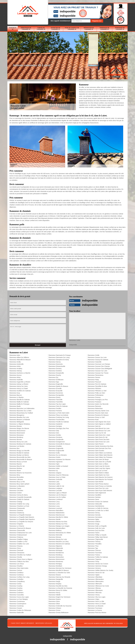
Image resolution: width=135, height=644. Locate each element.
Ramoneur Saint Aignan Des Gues (99, 422)
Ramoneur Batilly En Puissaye (19, 404)
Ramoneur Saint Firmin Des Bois (99, 439)
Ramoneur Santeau (94, 497)
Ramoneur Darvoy (55, 362)
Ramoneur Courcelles (17, 595)
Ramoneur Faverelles (56, 402)
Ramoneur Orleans (55, 608)
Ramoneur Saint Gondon (96, 450)
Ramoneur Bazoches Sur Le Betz (20, 410)
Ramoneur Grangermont (57, 442)
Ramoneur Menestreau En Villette (60, 532)
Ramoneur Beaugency (17, 415)
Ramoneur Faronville (55, 399)
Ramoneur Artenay (16, 371)
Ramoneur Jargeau (55, 473)
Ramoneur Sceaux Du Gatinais (98, 501)
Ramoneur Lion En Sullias (57, 497)
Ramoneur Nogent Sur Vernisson (59, 597)
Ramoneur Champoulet (17, 508)
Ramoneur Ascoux (16, 375)
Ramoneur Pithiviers (94, 388)
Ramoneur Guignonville (56, 450)
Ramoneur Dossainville (56, 373)
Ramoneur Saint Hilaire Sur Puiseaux (100, 457)
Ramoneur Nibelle (55, 595)
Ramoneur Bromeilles (17, 477)
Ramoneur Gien (54, 433)
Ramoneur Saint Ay (94, 426)
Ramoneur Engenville (56, 384)
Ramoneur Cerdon (16, 493)
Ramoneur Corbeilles (16, 579)
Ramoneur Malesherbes (56, 512)
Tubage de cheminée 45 (41, 29)
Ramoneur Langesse (55, 488)
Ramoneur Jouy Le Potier (57, 477)
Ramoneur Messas (55, 537)
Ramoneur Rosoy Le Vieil (96, 417)
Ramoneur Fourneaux (95, 608)
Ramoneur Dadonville (17, 612)
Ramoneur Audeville (16, 379)
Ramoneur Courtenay (17, 606)
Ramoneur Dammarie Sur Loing (59, 357)
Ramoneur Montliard (55, 566)
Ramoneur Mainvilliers (56, 510)
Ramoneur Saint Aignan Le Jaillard (99, 424)
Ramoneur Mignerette (56, 548)
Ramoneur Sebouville (95, 504)
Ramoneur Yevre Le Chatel (97, 603)
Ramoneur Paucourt (94, 382)
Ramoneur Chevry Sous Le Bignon (21, 559)
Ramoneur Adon (15, 355)
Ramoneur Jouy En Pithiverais (59, 475)
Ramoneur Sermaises (95, 517)
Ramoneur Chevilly (16, 557)
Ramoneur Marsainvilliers (57, 528)
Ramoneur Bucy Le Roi (17, 481)
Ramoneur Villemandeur (96, 579)
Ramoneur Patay (93, 379)
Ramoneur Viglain (94, 575)
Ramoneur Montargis (56, 550)
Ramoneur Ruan (93, 419)
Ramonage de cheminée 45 (104, 29)
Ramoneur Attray (15, 377)
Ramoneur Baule (15, 406)
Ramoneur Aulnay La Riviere (19, 384)
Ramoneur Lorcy (54, 501)
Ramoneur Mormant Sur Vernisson (60, 568)
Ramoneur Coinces (16, 570)
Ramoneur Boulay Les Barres (19, 455)
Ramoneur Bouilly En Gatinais (19, 453)
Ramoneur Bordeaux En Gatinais (20, 444)
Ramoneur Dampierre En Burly (59, 359)
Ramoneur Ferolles (55, 408)
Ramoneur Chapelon (16, 524)
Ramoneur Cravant (16, 608)
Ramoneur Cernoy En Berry (19, 495)
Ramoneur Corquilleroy (17, 581)
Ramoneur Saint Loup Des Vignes (99, 468)
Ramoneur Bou (14, 448)
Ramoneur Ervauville (55, 390)
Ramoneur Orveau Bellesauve (59, 612)
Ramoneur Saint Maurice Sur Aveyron (100, 477)
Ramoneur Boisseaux (17, 435)
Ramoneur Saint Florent (96, 444)
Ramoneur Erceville (55, 388)
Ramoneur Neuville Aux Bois (58, 586)
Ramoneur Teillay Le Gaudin (97, 535)
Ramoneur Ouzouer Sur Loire (98, 371)
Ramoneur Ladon (54, 484)
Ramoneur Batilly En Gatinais (19, 402)
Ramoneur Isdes (54, 468)
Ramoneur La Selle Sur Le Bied (98, 510)
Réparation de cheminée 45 (89, 29)
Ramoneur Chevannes (17, 552)
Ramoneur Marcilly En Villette (58, 517)
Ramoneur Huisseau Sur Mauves (59, 459)
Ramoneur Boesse (16, 426)
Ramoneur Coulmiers (16, 592)
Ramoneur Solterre (94, 521)
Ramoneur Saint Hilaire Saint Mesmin (100, 455)
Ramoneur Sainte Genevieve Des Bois (101, 446)
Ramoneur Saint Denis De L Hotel (99, 435)
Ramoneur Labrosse (16, 479)
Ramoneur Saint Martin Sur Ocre (99, 475)
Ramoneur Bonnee (16, 439)
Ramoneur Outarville (95, 362)
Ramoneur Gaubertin (56, 424)
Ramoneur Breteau (16, 468)
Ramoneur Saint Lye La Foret (98, 470)
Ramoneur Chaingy (16, 501)
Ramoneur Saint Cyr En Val (97, 433)
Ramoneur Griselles (55, 446)
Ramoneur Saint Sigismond (97, 493)
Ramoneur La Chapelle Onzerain (20, 515)
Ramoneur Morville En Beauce (59, 570)
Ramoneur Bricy (15, 475)
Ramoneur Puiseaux (95, 402)
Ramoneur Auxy (15, 393)
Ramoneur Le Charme (17, 526)
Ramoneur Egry (54, 382)
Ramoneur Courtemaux (17, 601)
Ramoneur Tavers (94, 532)
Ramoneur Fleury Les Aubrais (58, 415)
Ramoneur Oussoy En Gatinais (98, 359)
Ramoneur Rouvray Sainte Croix (99, 410)
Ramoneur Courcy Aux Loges (19, 597)
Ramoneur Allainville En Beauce (20, 359)
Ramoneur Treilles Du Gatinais (98, 557)
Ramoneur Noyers (55, 599)
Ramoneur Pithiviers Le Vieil (97, 390)
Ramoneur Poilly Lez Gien (96, 393)
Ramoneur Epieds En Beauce (58, 386)
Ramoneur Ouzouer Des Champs (99, 366)
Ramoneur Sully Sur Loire (96, 528)
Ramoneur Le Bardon (17, 397)
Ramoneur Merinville (55, 535)
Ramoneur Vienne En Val (96, 572)
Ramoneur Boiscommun (17, 430)
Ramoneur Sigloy (93, 519)
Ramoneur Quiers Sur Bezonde (98, 404)
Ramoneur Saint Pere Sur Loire (98, 488)
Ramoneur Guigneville (56, 448)
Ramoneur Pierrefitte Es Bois (97, 386)
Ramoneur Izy (53, 470)
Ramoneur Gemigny (55, 426)
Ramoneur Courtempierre (18, 603)
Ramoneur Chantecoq (17, 512)
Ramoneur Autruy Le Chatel (19, 388)
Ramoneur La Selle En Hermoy (98, 508)
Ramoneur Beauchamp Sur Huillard (21, 413)
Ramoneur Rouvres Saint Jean (98, 413)
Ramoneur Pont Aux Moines (97, 612)
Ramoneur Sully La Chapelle (97, 526)
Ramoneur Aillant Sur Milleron (19, 357)
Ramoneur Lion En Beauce (57, 495)
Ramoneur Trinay (93, 561)
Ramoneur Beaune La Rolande (20, 419)
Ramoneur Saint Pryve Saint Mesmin (100, 490)
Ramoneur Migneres (55, 546)
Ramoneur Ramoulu (94, 406)
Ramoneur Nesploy (55, 583)
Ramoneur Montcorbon (56, 557)
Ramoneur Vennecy (94, 568)
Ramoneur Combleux (16, 572)
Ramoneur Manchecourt (57, 515)
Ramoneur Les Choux (17, 564)
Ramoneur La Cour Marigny (19, 599)
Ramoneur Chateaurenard (18, 535)
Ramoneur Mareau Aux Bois (58, 521)
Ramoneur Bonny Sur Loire (18, 442)
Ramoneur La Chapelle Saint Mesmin (22, 517)
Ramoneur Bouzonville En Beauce (21, 459)
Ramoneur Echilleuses (56, 379)
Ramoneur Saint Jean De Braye (98, 459)
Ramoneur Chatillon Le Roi (18, 541)
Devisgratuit (77, 13)
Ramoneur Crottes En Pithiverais (20, 610)
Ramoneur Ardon (15, 366)
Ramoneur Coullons (16, 590)
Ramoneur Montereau (56, 561)
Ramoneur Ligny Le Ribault (58, 493)
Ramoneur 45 (13, 29)
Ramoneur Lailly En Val (56, 486)
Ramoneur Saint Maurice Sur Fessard (100, 479)
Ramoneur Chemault (16, 550)
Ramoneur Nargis (54, 581)
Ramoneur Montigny (55, 564)
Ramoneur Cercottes (16, 490)
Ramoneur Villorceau (95, 592)
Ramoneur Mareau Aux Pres (58, 524)
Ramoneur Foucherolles (56, 419)
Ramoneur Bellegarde (17, 422)
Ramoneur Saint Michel (96, 481)
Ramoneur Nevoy (54, 592)
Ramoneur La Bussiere (17, 486)
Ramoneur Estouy (55, 397)
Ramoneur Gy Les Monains (58, 455)
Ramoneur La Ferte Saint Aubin (59, 413)
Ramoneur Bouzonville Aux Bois (20, 457)
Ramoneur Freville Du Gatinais (59, 422)
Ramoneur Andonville (17, 364)
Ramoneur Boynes (16, 464)
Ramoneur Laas (54, 481)
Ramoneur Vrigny (94, 599)
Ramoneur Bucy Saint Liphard (19, 484)
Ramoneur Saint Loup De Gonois (99, 466)
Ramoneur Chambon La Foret (19, 506)
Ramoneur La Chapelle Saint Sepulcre (22, 519)
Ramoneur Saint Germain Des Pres (99, 448)
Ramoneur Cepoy (15, 488)
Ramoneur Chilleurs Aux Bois (19, 561)
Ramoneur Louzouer (55, 508)
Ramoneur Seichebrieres (96, 506)
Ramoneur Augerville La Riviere (20, 382)
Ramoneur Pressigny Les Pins (98, 399)
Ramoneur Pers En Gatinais (97, 384)
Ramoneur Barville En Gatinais (20, 399)
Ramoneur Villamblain (95, 577)
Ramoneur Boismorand (17, 433)
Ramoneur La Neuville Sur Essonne (60, 588)
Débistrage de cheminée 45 (26, 29)
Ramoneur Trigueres (95, 559)
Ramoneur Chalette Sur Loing (19, 504)
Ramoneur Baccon (16, 395)
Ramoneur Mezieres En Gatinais (59, 544)
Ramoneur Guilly (54, 453)
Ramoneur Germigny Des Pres (59, 428)
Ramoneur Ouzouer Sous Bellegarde (100, 368)
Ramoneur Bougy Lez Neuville (19, 450)
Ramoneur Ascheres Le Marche (20, 373)
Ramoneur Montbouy (56, 555)
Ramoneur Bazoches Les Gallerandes (22, 408)
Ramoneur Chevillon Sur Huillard (20, 555)
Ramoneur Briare (15, 470)
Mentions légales (44, 623)
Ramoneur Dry (53, 377)
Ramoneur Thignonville (95, 539)
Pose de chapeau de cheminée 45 (72, 29)
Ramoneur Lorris (54, 504)
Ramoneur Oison (54, 601)
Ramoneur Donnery (55, 368)
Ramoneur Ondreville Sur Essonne (60, 606)
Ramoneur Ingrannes (56, 461)
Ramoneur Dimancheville (57, 366)
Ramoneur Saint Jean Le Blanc (98, 464)
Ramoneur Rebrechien (95, 408)
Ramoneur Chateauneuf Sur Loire (21, 532)
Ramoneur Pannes (94, 377)
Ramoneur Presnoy (94, 397)
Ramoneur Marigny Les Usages (59, 526)
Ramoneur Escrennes (56, 393)
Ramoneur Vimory (94, 595)
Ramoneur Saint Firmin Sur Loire (99, 442)
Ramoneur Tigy (93, 548)
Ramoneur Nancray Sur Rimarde (59, 577)
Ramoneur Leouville (55, 490)
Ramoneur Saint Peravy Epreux (98, 484)
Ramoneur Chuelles (16, 566)
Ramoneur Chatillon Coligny (19, 539)
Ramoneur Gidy (54, 430)
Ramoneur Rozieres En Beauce (98, 415)
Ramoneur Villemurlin (95, 583)
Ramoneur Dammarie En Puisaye (60, 355)
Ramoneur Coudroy (16, 588)
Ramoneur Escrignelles (56, 395)
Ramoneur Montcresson (56, 559)
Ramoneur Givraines (55, 437)
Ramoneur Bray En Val (17, 466)
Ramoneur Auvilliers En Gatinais (20, 390)
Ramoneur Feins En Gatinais (58, 406)
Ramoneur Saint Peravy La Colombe (100, 486)
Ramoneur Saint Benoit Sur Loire (99, 428)
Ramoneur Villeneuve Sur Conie (98, 586)
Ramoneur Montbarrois (56, 552)
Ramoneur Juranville (55, 479)
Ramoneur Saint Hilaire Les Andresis (100, 453)
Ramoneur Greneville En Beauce (59, 444)
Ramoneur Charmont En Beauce (20, 528)
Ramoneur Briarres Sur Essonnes (21, 473)
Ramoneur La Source (95, 610)
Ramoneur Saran (93, 499)
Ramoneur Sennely (94, 515)
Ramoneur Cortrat (15, 583)
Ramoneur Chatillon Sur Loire (19, 544)
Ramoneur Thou (93, 546)
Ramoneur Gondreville (56, 439)
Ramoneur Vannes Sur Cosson (98, 564)
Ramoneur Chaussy (16, 546)
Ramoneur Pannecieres (96, 375)
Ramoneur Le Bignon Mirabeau (20, 424)
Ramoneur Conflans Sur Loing (19, 577)
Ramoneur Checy (15, 548)
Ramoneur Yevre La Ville (96, 601)
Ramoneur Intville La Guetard (58, 466)
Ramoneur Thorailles (95, 544)
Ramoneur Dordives (55, 371)
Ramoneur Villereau (94, 588)
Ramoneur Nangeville (56, 579)
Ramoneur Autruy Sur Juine (19, 386)
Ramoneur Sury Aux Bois (96, 530)
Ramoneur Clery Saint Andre (19, 568)
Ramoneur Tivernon (94, 550)
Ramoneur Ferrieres (55, 410)
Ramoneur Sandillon (95, 495)
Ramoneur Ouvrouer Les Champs (99, 364)
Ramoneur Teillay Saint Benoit (98, 537)
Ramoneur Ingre (54, 464)
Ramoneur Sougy (94, 524)
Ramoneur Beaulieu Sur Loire (19, 417)
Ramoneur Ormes (54, 610)
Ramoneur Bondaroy (16, 437)
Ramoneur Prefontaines (96, 395)
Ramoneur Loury (54, 506)
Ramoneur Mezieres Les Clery (59, 541)
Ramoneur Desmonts (56, 364)
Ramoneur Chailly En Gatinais (19, 499)
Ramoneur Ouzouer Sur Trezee (98, 373)
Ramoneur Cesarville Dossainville (21, 497)
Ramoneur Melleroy (55, 530)
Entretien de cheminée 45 (56, 29)
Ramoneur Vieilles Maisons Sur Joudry (101, 570)
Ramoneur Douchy (55, 375)
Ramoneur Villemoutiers (96, 581)
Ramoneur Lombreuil (56, 499)
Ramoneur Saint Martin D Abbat (98, 473)
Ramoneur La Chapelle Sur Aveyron (21, 521)
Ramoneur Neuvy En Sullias (58, 590)
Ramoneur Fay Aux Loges (57, 404)
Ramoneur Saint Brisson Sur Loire (99, 430)
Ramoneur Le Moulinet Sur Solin (59, 572)
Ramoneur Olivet (54, 603)
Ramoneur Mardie (55, 519)
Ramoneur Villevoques (95, 590)
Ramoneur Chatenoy (16, 537)
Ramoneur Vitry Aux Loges (97, 597)
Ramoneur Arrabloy (16, 368)
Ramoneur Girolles (55, 435)
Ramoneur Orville (94, 355)
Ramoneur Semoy (94, 512)
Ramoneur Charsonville (17, 530)
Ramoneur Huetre (54, 457)
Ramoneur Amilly (15, 362)
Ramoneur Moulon (55, 575)
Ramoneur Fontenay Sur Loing (59, 417)
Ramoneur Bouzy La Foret (18, 461)
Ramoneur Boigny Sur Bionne (19, 428)
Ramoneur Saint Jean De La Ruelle (99, 461)
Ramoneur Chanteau (16, 510)
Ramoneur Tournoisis (95, 552)
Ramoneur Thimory (94, 541)
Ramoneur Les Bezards (96, 606)
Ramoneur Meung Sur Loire (58, 539)
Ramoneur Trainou (94, 555)
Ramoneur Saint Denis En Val (98, 437)
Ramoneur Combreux (17, 575)
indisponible (61, 11)
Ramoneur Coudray (16, 586)
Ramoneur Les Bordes (17, 446)
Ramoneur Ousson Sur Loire (97, 357)
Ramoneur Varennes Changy (97, 566)
